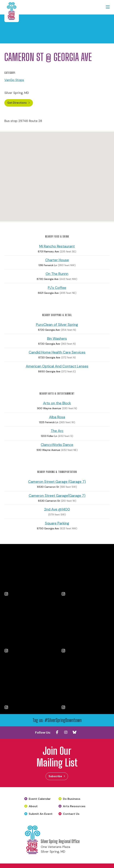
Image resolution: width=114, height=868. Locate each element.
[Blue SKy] (75, 732)
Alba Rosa (57, 417)
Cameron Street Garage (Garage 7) (57, 482)
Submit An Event (41, 814)
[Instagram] (66, 732)
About (33, 806)
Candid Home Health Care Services (57, 352)
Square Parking (57, 523)
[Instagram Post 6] (86, 686)
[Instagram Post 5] (29, 686)
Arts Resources (74, 806)
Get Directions (18, 103)
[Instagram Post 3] (29, 629)
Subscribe (55, 776)
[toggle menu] (108, 7)
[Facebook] (57, 732)
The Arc (57, 431)
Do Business (72, 799)
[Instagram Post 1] (29, 572)
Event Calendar (40, 799)
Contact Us (71, 814)
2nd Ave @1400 (57, 509)
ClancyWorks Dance (57, 445)
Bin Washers (57, 339)
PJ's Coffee (57, 288)
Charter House (57, 260)
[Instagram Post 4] (86, 629)
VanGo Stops (14, 80)
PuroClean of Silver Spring (57, 325)
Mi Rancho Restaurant (57, 246)
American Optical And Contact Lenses (57, 366)
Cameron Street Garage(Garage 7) (57, 496)
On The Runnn (57, 274)
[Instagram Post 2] (86, 572)
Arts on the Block (57, 403)
